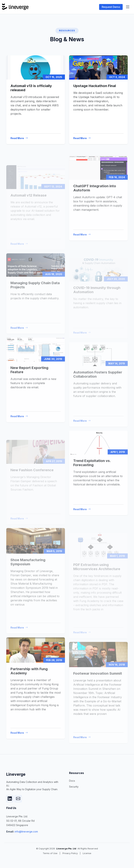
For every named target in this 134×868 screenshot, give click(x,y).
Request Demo (111, 7)
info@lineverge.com (26, 832)
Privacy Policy (70, 853)
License (87, 853)
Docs (72, 781)
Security (74, 787)
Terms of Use (50, 853)
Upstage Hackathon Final (95, 86)
